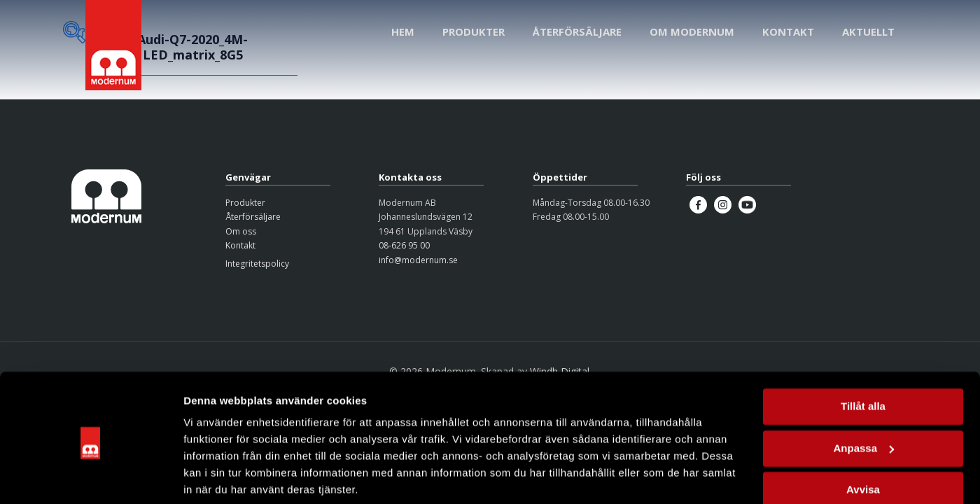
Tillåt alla (863, 355)
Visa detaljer (215, 476)
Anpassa (863, 396)
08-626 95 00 (404, 245)
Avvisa (863, 438)
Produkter (245, 203)
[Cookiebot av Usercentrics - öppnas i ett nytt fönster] (91, 477)
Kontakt (240, 245)
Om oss (241, 231)
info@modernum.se (418, 260)
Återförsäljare (253, 217)
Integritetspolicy (257, 264)
